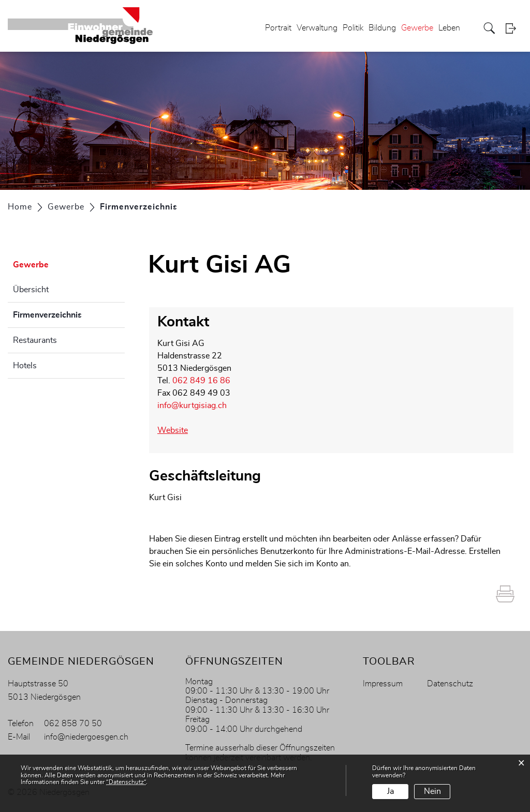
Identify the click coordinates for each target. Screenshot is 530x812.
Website (173, 430)
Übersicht (31, 290)
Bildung (382, 28)
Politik (353, 28)
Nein (432, 791)
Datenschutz (450, 684)
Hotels (25, 366)
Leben (449, 28)
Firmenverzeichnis (69, 313)
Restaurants (35, 340)
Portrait (278, 28)
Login (514, 28)
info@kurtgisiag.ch (192, 405)
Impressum (383, 684)
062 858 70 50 (73, 724)
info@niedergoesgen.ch (86, 737)
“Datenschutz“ (126, 782)
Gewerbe (417, 28)
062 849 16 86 (201, 381)
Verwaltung (317, 28)
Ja (391, 791)
